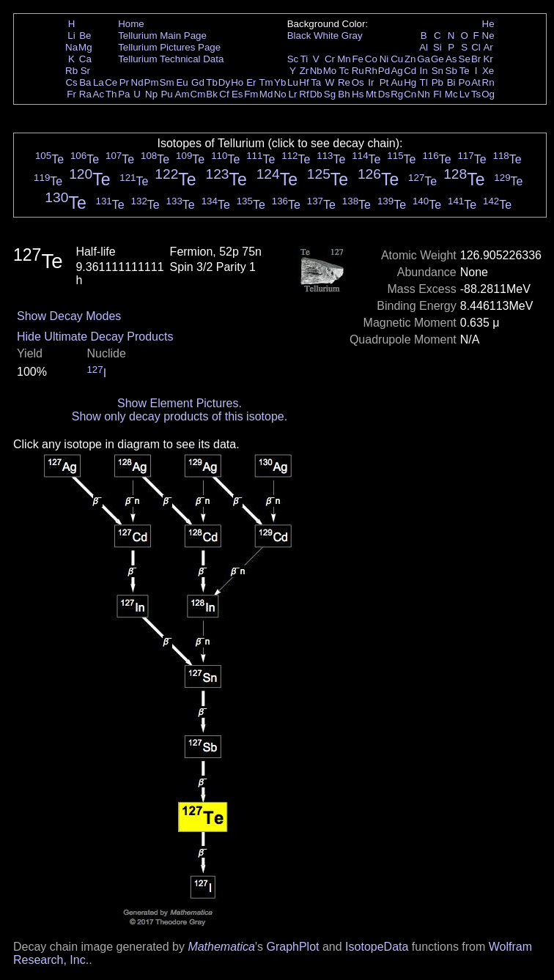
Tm (266, 82)
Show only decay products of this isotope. (180, 416)
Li (71, 36)
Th (111, 94)
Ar (488, 47)
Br (476, 59)
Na (71, 47)
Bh (344, 94)
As (451, 59)
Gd (198, 82)
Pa (124, 94)
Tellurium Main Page (162, 36)
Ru (358, 71)
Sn (437, 71)
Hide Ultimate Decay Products (95, 337)
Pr (124, 82)
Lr (293, 94)
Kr (488, 59)
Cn (410, 94)
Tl (424, 82)
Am (182, 94)
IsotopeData (377, 947)
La (99, 82)
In (424, 71)
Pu (166, 94)
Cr (330, 59)
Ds (384, 94)
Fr (71, 94)
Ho (237, 82)
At (476, 82)
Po (465, 82)
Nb (316, 71)
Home (131, 24)
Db (316, 94)
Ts (476, 94)
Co (371, 59)
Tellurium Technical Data (171, 59)
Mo (330, 71)
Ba (85, 82)
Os (358, 82)
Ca (85, 59)
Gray (352, 36)
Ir (371, 82)
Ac (99, 94)
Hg (410, 82)
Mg (85, 47)
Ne (488, 36)
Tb (212, 82)
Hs (358, 94)
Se (465, 59)
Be (85, 36)
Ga (424, 59)
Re (344, 82)
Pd (384, 71)
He (488, 24)
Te (465, 71)
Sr (85, 71)
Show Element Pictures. (180, 403)
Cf (224, 94)
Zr (304, 71)
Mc (451, 94)
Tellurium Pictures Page (169, 47)
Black (299, 36)
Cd (410, 71)
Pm (152, 82)
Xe (488, 71)
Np (151, 94)
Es (237, 94)
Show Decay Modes (69, 316)
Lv (465, 94)
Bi (451, 82)
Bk (212, 94)
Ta (316, 82)
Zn (410, 59)
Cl (476, 47)
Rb (71, 71)
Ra (85, 94)
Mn (344, 59)
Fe (358, 59)
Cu (397, 59)
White (326, 36)
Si (437, 47)
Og (488, 94)
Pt (384, 82)
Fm (251, 94)
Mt (371, 94)
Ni (384, 59)
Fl (437, 94)
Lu (293, 82)
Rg (397, 94)
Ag (396, 71)
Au (396, 82)
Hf (304, 82)
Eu (182, 82)
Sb (451, 71)
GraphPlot (292, 947)
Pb (437, 82)
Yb (280, 82)
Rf (304, 94)
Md (266, 94)
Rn (488, 82)
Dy (224, 82)
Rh (371, 71)
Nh (424, 94)
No (280, 94)
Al (424, 47)
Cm (198, 94)
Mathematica (221, 947)
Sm (167, 82)
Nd (137, 82)
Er (251, 82)
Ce (111, 82)
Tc (344, 71)
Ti (304, 59)
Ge (437, 59)
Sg (330, 94)
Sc (293, 59)
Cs (71, 82)
